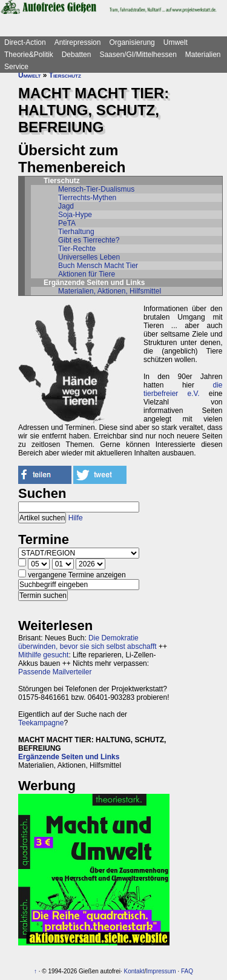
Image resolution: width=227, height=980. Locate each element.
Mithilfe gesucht (43, 655)
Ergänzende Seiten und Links (69, 757)
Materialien (203, 55)
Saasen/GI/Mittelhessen (138, 55)
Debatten (77, 55)
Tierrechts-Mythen (87, 198)
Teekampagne (41, 723)
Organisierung (132, 42)
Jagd (66, 206)
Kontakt (134, 971)
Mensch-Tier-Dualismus (96, 189)
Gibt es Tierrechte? (89, 240)
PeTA (67, 223)
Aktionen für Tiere (87, 274)
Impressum (161, 971)
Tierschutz (65, 75)
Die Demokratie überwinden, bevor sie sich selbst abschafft (87, 642)
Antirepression (78, 42)
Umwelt (176, 42)
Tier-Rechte (77, 249)
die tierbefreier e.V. (183, 389)
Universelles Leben (89, 257)
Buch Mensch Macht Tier (98, 266)
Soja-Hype (75, 215)
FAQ (187, 971)
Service (16, 67)
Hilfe (76, 518)
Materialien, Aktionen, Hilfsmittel (110, 291)
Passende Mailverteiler (55, 672)
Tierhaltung (76, 232)
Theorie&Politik (29, 55)
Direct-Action (25, 42)
